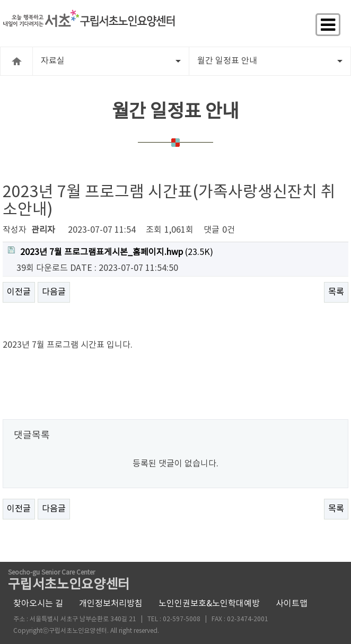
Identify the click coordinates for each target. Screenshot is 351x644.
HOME (16, 61)
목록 (336, 292)
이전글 (19, 292)
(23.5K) (111, 252)
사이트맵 (292, 604)
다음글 (54, 292)
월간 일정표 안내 (270, 61)
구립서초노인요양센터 (69, 581)
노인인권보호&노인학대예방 (209, 604)
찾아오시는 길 (38, 604)
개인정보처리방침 (111, 604)
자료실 (111, 61)
